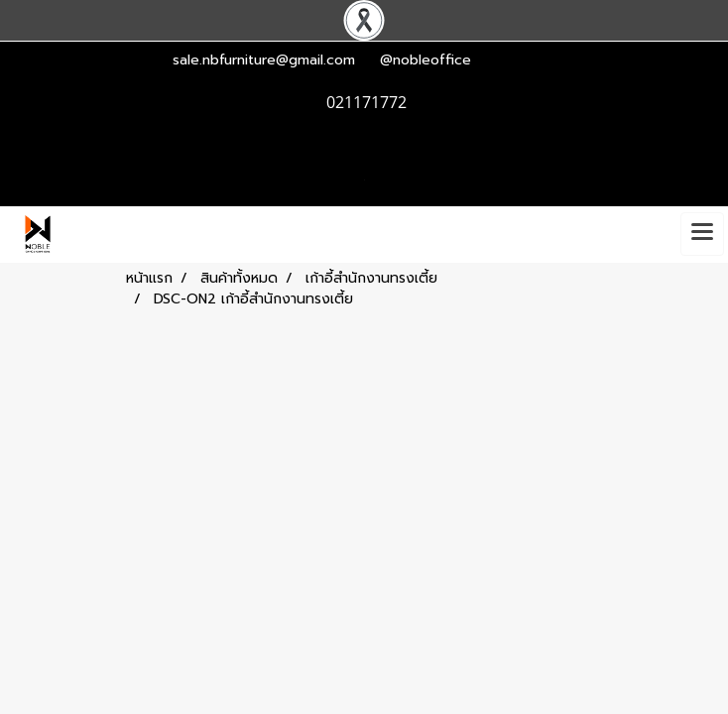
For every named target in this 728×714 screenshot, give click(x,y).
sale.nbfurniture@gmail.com (264, 60)
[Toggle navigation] (702, 234)
